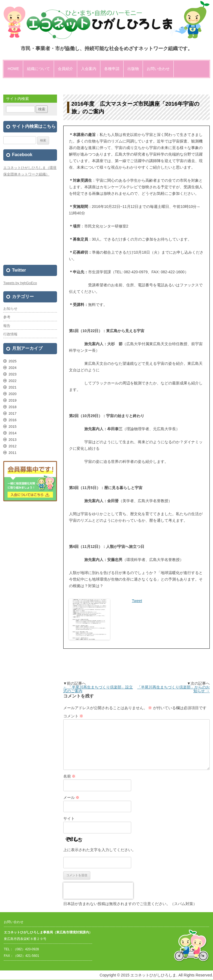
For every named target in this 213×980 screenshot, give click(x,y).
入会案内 (89, 69)
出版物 (133, 69)
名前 (70, 776)
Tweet (137, 601)
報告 (7, 326)
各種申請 (112, 69)
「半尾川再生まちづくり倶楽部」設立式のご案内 (98, 689)
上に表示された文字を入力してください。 (100, 850)
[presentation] (98, 891)
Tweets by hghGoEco (20, 283)
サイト (69, 818)
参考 (7, 317)
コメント (73, 716)
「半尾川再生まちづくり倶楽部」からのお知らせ (173, 689)
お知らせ (10, 309)
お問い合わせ (158, 69)
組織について (38, 69)
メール (71, 797)
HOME (13, 69)
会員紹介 (65, 69)
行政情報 (10, 334)
